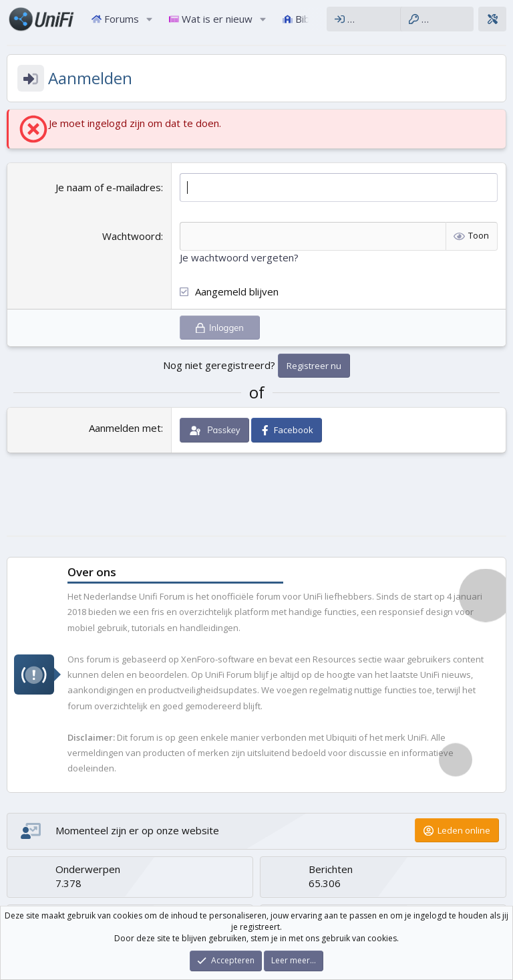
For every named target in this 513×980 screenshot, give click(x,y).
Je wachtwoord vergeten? (239, 257)
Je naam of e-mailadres (108, 187)
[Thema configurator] (492, 19)
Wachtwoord (132, 236)
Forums (115, 19)
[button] (150, 19)
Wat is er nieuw (211, 19)
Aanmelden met (125, 428)
